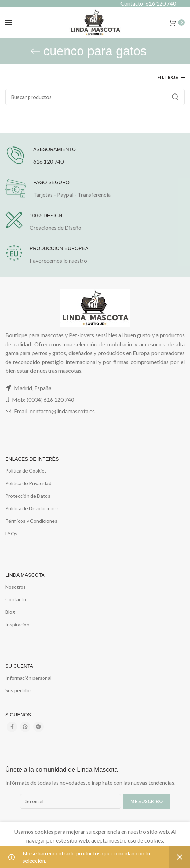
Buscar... (175, 97)
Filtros (168, 77)
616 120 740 (48, 161)
